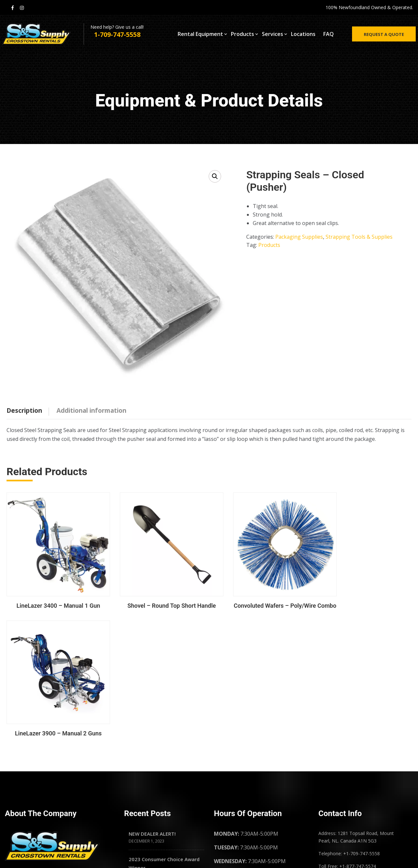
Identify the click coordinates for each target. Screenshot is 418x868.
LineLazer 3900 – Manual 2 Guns (365, 599)
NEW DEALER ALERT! (152, 703)
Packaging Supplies (299, 237)
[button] (215, 176)
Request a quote (381, 36)
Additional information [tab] (91, 410)
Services (273, 36)
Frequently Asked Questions (360, 753)
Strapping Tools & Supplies (359, 237)
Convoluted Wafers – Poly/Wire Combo (261, 599)
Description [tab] (24, 410)
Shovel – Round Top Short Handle (157, 599)
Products (242, 36)
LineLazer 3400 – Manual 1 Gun (54, 599)
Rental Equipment (200, 36)
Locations (303, 36)
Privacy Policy (342, 783)
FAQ (329, 36)
